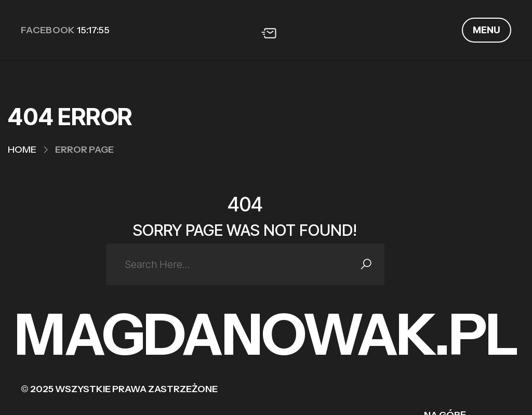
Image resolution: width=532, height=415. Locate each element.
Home (22, 150)
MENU (487, 30)
